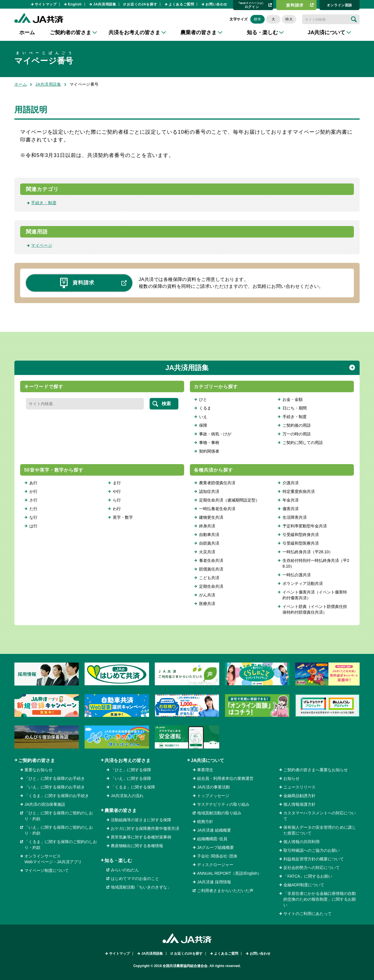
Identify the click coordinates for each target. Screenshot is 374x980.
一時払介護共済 (297, 575)
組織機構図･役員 (212, 839)
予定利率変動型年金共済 (305, 526)
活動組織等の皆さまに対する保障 (141, 820)
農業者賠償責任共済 (217, 483)
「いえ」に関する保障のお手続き (55, 787)
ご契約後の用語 (297, 425)
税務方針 (205, 822)
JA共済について (207, 760)
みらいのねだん (125, 870)
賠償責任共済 (211, 569)
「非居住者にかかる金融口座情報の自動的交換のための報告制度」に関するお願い (320, 899)
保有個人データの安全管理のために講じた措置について (320, 830)
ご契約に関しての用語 (303, 443)
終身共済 (207, 526)
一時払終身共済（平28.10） (308, 552)
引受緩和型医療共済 (301, 543)
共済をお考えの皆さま (127, 760)
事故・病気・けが (215, 434)
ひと (203, 399)
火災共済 (207, 552)
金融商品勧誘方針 (299, 796)
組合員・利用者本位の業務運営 (225, 778)
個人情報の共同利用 (302, 842)
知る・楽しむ (118, 861)
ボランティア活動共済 (303, 583)
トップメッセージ (213, 796)
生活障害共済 (295, 517)
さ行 (33, 500)
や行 (117, 491)
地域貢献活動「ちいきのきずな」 (141, 887)
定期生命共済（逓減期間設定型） (229, 500)
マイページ (42, 245)
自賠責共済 (209, 543)
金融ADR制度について (304, 885)
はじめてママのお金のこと (135, 878)
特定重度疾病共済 (299, 491)
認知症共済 (209, 491)
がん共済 (207, 595)
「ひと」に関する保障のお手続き (55, 778)
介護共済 (291, 483)
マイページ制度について (47, 870)
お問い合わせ (216, 4)
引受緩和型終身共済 (301, 535)
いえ (203, 417)
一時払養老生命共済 (217, 509)
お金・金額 (293, 399)
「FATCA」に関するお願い (308, 876)
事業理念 (205, 770)
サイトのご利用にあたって (308, 914)
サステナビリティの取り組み (223, 804)
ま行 (117, 483)
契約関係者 (209, 451)
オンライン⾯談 (339, 5)
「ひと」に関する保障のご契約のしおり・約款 (59, 816)
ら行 (117, 500)
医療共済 (207, 604)
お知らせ (291, 778)
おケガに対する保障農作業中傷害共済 (145, 828)
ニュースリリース (299, 787)
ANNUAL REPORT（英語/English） (229, 873)
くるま (205, 408)
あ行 (33, 483)
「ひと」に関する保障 (131, 770)
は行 (33, 526)
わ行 (117, 509)
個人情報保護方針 (299, 804)
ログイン (251, 5)
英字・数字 (123, 517)
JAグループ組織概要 (215, 847)
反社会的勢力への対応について (312, 868)
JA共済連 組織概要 (214, 830)
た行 (33, 509)
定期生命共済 (211, 586)
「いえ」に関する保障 (131, 778)
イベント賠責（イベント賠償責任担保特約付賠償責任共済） (315, 609)
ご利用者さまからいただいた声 (225, 891)
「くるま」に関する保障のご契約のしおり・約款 (61, 845)
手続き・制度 (44, 203)
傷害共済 (291, 509)
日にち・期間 (295, 408)
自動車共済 (209, 535)
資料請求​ (295, 5)
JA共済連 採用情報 (214, 882)
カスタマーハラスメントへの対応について (320, 816)
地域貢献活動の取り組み (219, 813)
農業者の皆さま (121, 810)
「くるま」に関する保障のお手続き (57, 796)
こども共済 (209, 578)
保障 (203, 425)
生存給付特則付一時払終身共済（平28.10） (316, 563)
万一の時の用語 (297, 434)
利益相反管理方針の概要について (314, 859)
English (75, 4)
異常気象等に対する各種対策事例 (141, 837)
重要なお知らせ (39, 770)
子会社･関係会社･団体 (217, 856)
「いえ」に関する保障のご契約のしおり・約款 (59, 830)
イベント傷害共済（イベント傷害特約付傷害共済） (315, 595)
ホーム (27, 32)
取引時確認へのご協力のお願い (312, 850)
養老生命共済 (211, 560)
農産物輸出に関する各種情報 (137, 846)
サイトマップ (46, 4)
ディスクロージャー (215, 865)
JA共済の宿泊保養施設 (45, 804)
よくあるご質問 (181, 4)
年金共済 (291, 500)
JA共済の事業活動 (213, 787)
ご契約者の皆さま (37, 760)
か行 (33, 491)
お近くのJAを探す (142, 4)
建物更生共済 (211, 517)
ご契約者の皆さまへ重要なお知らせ (316, 770)
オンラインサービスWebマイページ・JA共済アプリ (53, 859)
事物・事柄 (209, 443)
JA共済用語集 (105, 4)
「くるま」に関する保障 (133, 787)
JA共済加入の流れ (127, 796)
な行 (33, 517)
